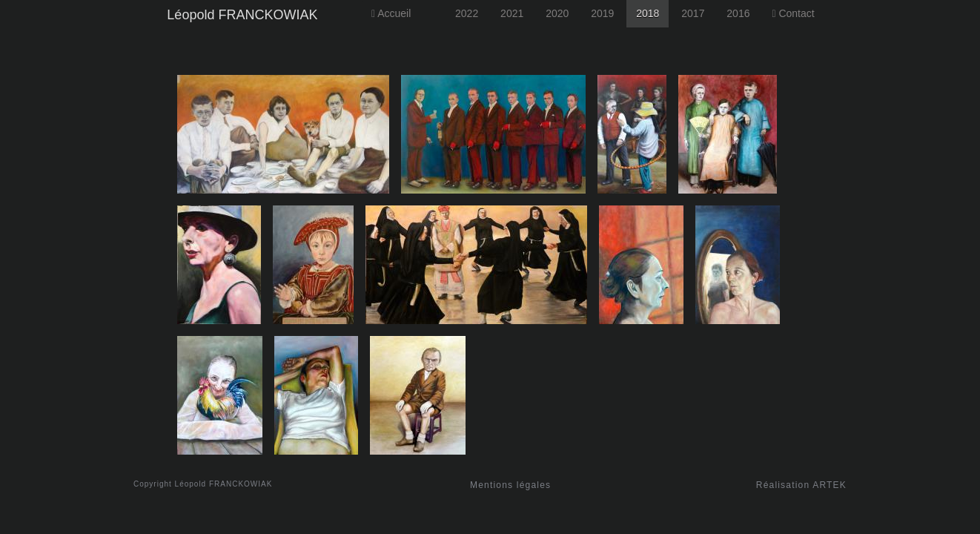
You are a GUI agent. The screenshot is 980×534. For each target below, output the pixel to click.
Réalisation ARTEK (801, 485)
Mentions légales (510, 485)
